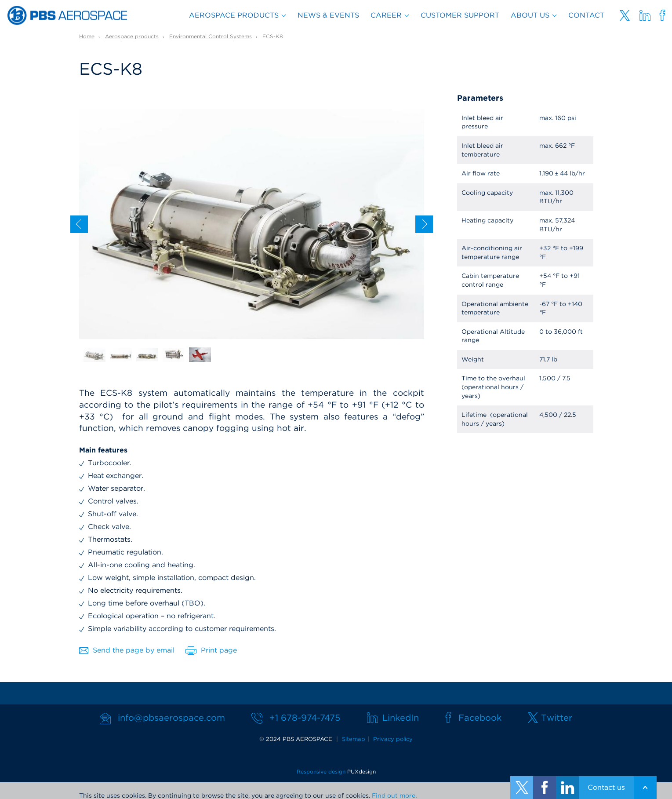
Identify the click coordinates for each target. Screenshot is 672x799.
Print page (211, 650)
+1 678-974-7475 (305, 718)
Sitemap (354, 739)
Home (87, 36)
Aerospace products (234, 15)
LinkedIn (401, 718)
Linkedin (645, 15)
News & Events (328, 15)
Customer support (460, 15)
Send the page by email (127, 650)
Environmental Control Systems (211, 36)
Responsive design (321, 772)
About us (530, 15)
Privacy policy (393, 739)
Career (386, 15)
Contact (586, 15)
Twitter (625, 15)
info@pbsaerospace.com (171, 718)
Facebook (480, 718)
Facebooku (662, 15)
